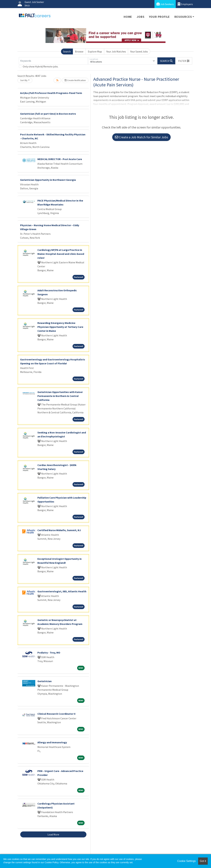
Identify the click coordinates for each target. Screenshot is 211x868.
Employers (185, 4)
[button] (184, 61)
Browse (79, 51)
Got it (203, 861)
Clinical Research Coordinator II (56, 714)
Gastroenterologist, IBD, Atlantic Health (62, 591)
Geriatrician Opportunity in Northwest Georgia (48, 180)
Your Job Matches (116, 51)
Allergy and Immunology (52, 742)
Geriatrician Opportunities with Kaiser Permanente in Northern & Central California (60, 396)
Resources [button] (183, 17)
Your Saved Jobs (139, 51)
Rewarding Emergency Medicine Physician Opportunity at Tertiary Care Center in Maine (60, 327)
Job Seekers (165, 4)
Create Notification (75, 80)
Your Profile (159, 17)
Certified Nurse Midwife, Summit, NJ (59, 530)
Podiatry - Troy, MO (49, 653)
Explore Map (95, 51)
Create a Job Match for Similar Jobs (141, 137)
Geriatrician (45, 681)
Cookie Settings (186, 861)
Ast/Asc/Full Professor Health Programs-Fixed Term (51, 93)
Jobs (140, 17)
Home (128, 17)
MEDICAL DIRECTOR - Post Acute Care (60, 159)
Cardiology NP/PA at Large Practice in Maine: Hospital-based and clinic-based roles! (61, 254)
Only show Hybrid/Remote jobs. (41, 66)
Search (67, 51)
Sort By (24, 80)
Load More (53, 834)
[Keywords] (53, 61)
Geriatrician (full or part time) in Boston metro (48, 114)
